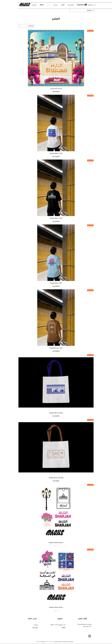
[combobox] (26, 26)
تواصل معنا (35, 628)
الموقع (64, 628)
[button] (93, 5)
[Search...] (82, 10)
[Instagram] (90, 636)
